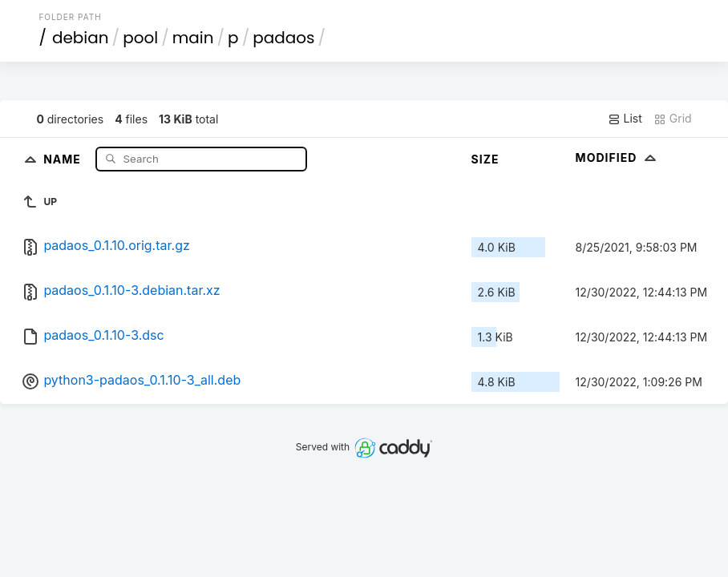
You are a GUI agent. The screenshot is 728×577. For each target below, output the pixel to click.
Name (64, 158)
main (193, 38)
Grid (673, 119)
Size (485, 159)
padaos (283, 38)
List (625, 119)
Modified (618, 157)
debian (81, 38)
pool (140, 38)
